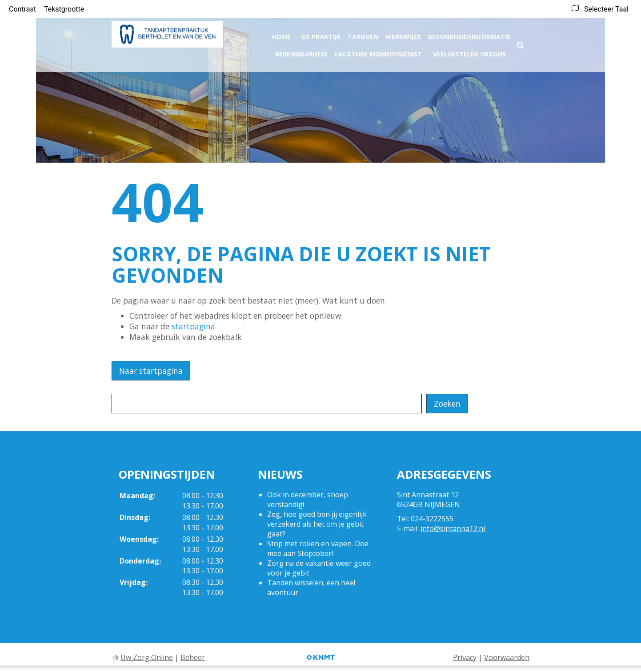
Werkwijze (403, 34)
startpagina (193, 326)
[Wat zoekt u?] (267, 404)
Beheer (193, 657)
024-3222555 (432, 519)
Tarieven (363, 34)
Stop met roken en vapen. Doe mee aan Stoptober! (318, 548)
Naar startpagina (151, 371)
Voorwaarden (507, 657)
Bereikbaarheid (301, 51)
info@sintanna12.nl (453, 528)
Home (281, 34)
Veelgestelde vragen (469, 51)
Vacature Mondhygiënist (378, 51)
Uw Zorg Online (147, 657)
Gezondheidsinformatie (469, 34)
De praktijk (321, 34)
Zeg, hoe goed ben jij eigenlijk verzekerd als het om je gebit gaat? (317, 524)
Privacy (465, 657)
